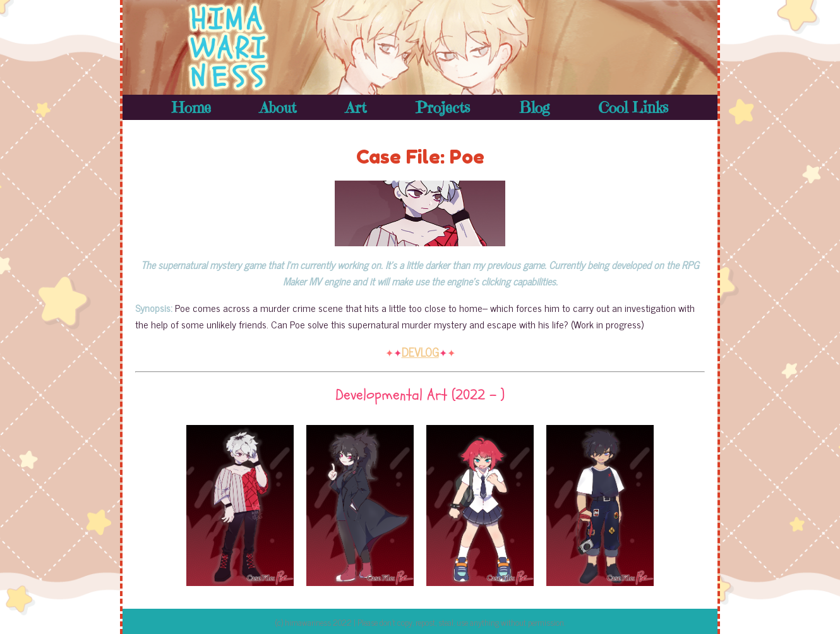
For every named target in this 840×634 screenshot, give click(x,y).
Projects (443, 107)
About (278, 107)
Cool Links (633, 107)
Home (191, 107)
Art (356, 107)
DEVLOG (420, 352)
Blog (534, 107)
